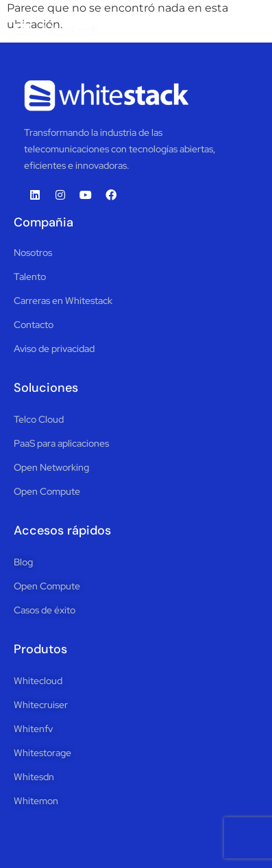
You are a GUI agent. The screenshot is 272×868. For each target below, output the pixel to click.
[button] (246, 31)
